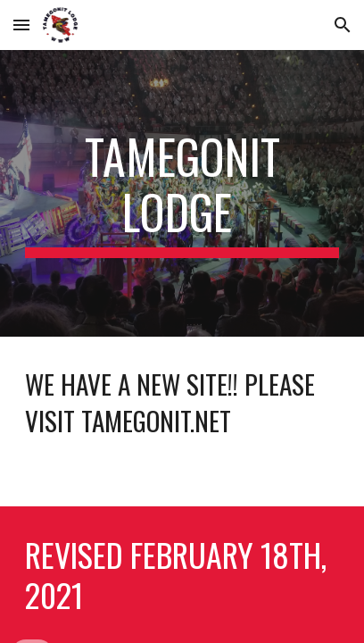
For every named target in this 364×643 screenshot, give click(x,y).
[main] (182, 193)
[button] (21, 25)
